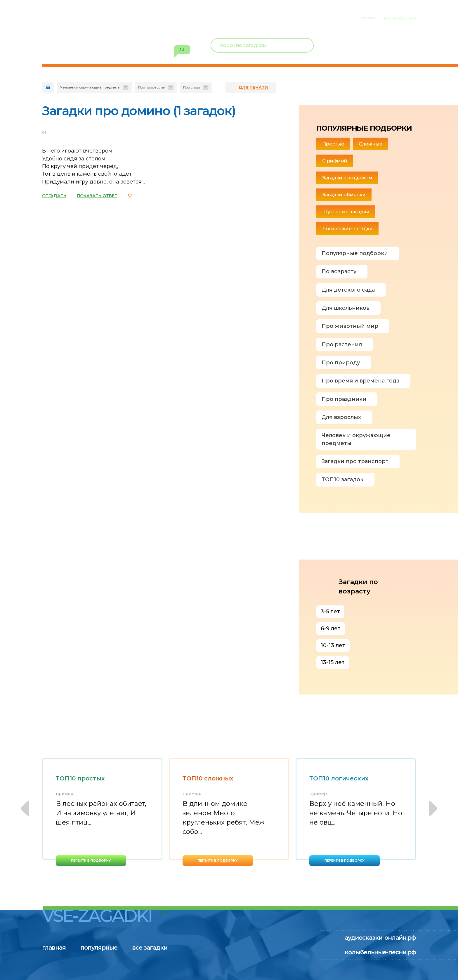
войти (368, 18)
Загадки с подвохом (347, 178)
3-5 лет (330, 612)
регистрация (400, 18)
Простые (333, 144)
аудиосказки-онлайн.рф (380, 938)
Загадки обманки (344, 195)
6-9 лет (331, 628)
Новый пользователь (377, 41)
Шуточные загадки (346, 212)
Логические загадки (347, 229)
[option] (102, 812)
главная (54, 17)
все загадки (151, 17)
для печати (253, 87)
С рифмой (335, 161)
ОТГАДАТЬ (54, 196)
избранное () (382, 53)
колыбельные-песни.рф (380, 952)
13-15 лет (333, 662)
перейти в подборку (91, 860)
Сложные (371, 144)
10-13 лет (333, 645)
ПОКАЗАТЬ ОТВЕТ (97, 196)
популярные (100, 17)
